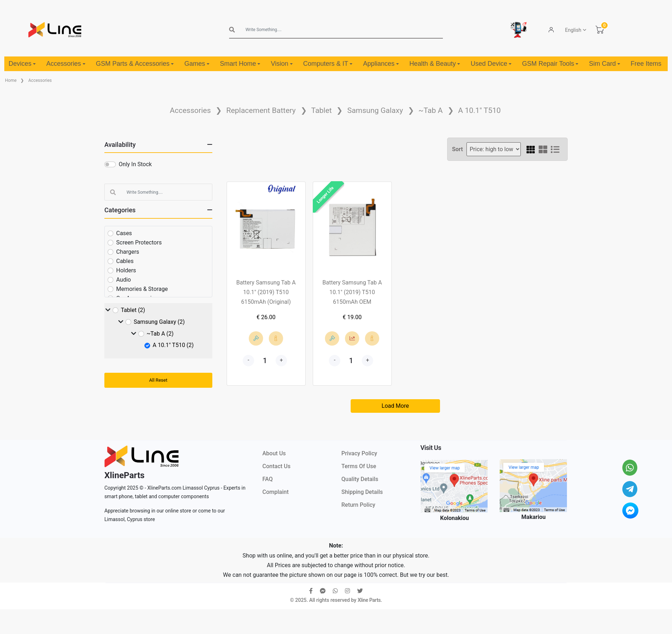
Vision (282, 64)
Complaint (275, 492)
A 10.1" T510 (480, 110)
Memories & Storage (142, 289)
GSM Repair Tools (550, 64)
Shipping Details (362, 492)
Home (11, 80)
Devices (22, 64)
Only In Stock (135, 164)
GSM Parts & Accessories (135, 64)
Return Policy (358, 505)
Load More (395, 406)
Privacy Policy (359, 453)
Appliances (381, 64)
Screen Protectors (139, 242)
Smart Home (240, 64)
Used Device (491, 64)
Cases (124, 233)
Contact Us (276, 466)
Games (197, 64)
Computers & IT (328, 64)
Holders (126, 270)
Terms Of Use (359, 466)
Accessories (66, 64)
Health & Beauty (435, 64)
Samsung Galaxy (375, 110)
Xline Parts (369, 600)
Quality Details (360, 479)
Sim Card (605, 64)
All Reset (158, 380)
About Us (274, 453)
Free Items (646, 64)
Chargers (128, 252)
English (573, 30)
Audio (123, 280)
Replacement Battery (261, 110)
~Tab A (431, 110)
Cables (125, 261)
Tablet (322, 110)
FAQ (268, 479)
